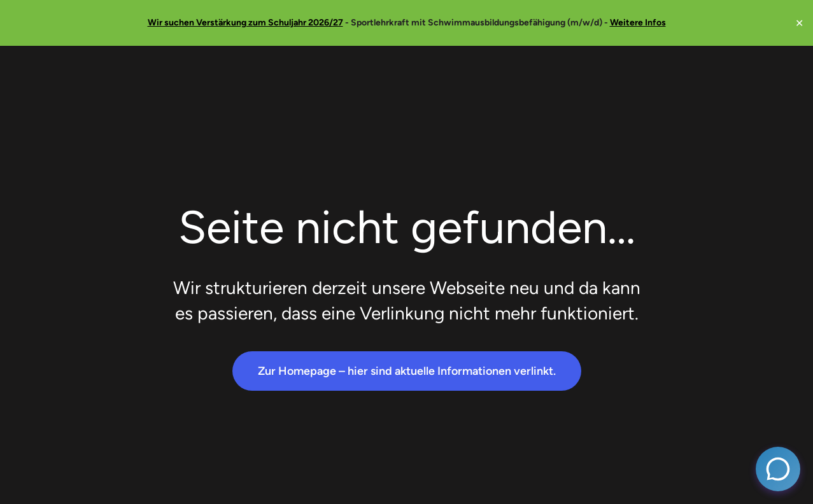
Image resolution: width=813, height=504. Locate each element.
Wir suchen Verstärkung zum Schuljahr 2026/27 (245, 23)
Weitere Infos (638, 23)
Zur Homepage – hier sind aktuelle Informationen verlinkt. (407, 371)
